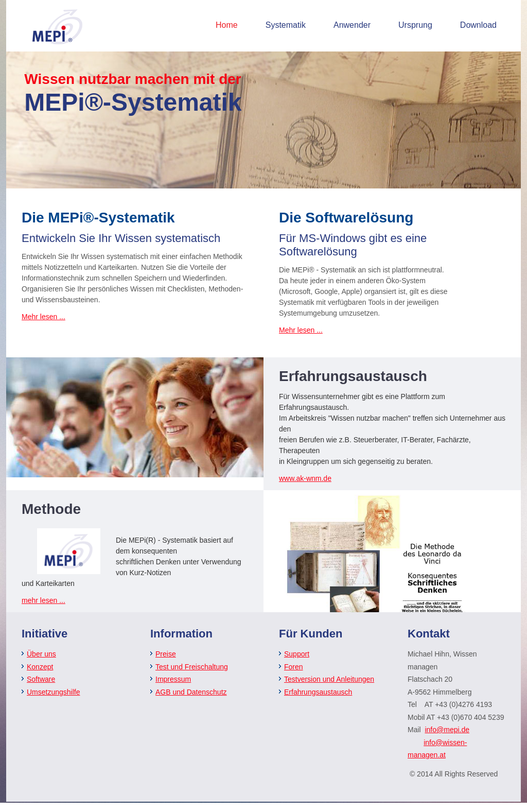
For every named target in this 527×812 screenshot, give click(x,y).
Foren (294, 667)
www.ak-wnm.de (305, 478)
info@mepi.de (447, 730)
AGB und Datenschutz (191, 692)
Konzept (40, 667)
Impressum (173, 679)
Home (227, 25)
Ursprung (415, 25)
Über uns (41, 654)
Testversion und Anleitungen (329, 679)
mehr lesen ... (43, 600)
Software (41, 679)
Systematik (286, 25)
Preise (166, 654)
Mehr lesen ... (43, 317)
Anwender (352, 25)
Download (478, 25)
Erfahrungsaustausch (318, 692)
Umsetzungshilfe (54, 692)
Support (297, 654)
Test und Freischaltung (192, 667)
